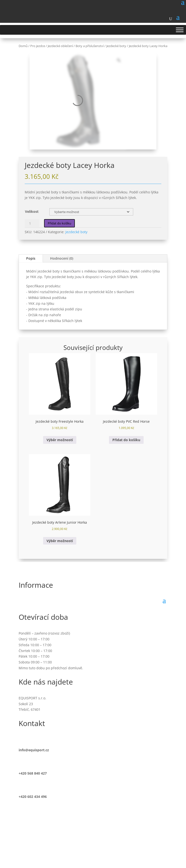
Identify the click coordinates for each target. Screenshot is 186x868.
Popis (31, 258)
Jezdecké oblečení (60, 46)
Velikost (32, 211)
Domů (23, 46)
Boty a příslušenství (90, 46)
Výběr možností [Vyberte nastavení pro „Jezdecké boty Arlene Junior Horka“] (60, 541)
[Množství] (32, 223)
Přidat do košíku (59, 223)
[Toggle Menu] (180, 30)
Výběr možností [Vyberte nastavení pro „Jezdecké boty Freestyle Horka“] (60, 440)
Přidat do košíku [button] (126, 440)
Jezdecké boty (116, 46)
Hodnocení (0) (62, 258)
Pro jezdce (38, 46)
